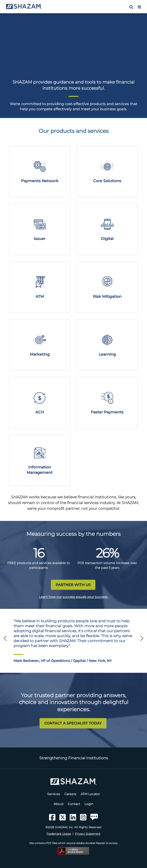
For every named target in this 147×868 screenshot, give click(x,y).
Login (89, 804)
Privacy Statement (88, 834)
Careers (70, 794)
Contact (74, 804)
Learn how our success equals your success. (73, 597)
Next (142, 637)
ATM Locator (90, 794)
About (59, 804)
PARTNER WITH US (73, 585)
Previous (5, 637)
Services (54, 794)
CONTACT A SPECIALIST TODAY (73, 723)
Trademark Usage (59, 834)
